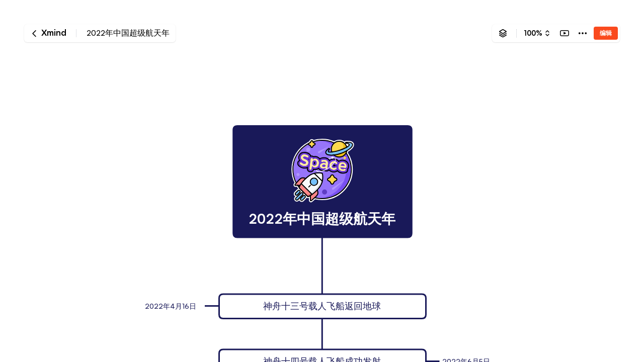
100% (533, 33)
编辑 (606, 33)
